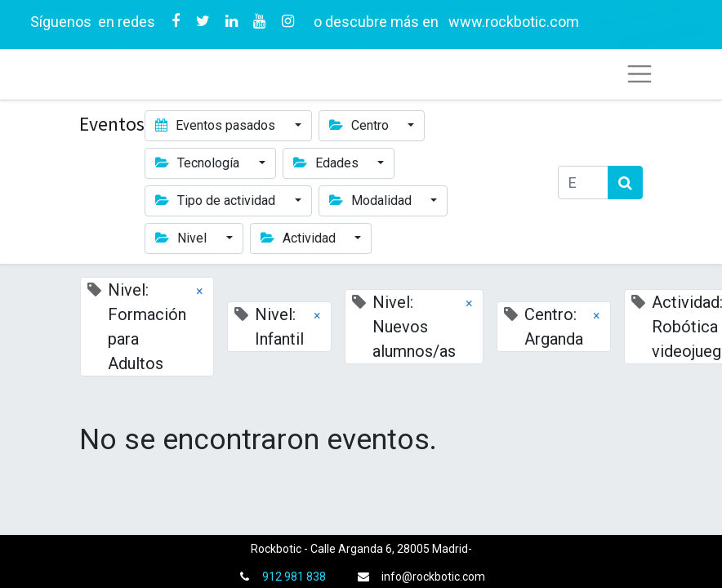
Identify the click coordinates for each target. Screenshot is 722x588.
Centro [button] (361, 125)
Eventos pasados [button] (217, 125)
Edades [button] (328, 163)
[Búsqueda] (625, 183)
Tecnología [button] (199, 163)
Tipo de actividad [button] (217, 200)
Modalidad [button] (372, 200)
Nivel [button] (183, 238)
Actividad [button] (300, 238)
